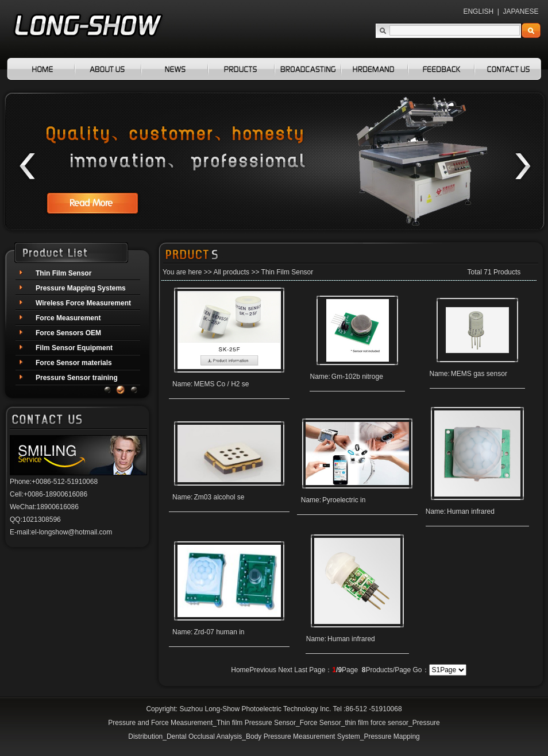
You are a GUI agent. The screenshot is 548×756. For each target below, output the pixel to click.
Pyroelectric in (344, 500)
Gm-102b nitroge (357, 377)
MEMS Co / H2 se (221, 384)
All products (231, 272)
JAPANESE (521, 11)
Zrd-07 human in (219, 632)
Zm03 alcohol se (219, 497)
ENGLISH (478, 11)
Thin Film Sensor (287, 272)
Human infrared (471, 511)
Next (285, 670)
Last (301, 670)
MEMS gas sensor (479, 374)
